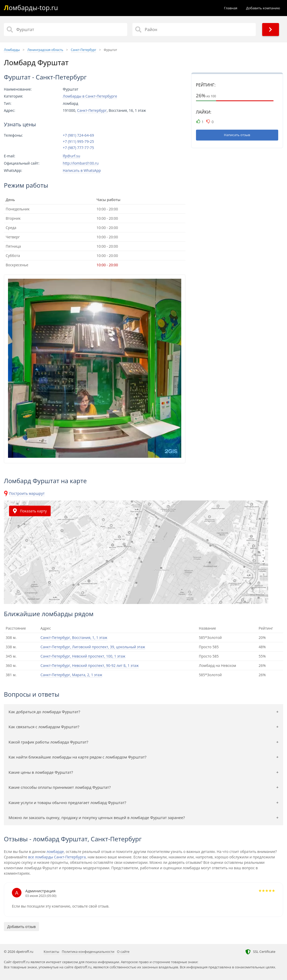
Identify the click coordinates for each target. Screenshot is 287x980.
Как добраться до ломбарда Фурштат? (44, 712)
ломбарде (55, 852)
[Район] (194, 30)
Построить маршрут (27, 493)
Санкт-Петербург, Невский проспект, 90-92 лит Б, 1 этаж (90, 665)
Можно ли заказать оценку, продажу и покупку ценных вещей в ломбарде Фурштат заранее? (97, 817)
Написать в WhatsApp (82, 170)
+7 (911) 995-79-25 (78, 142)
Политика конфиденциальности (88, 952)
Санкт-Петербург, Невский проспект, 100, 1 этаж (83, 656)
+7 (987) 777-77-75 (78, 148)
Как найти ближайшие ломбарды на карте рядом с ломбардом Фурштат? (77, 757)
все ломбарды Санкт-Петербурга (57, 857)
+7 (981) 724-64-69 (78, 135)
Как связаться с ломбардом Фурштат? (44, 727)
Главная (231, 8)
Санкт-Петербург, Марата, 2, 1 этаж (71, 675)
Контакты (51, 952)
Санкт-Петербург (92, 110)
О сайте (123, 952)
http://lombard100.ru (81, 163)
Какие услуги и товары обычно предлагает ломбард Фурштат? (67, 802)
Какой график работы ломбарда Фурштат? (48, 742)
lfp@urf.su (71, 156)
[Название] (66, 30)
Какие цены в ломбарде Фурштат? (41, 772)
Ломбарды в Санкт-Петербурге (90, 96)
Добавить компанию (263, 8)
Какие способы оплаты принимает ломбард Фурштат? (60, 787)
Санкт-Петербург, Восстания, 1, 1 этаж (74, 638)
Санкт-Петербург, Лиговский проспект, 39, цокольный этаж (93, 647)
